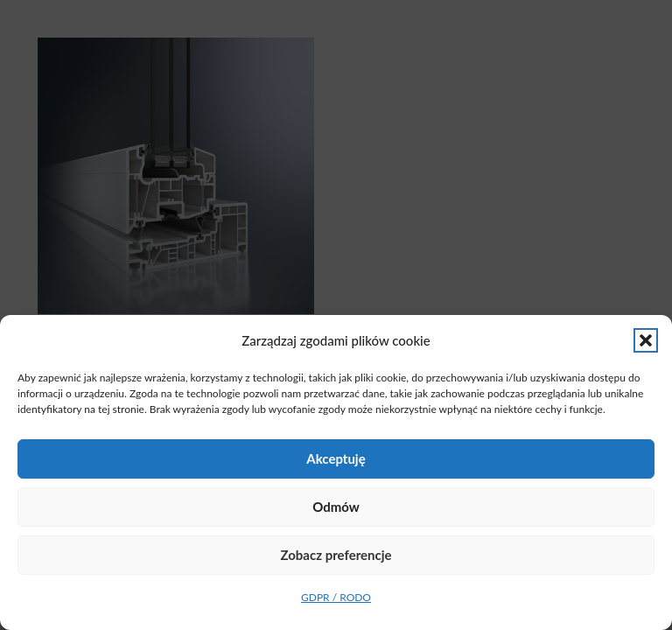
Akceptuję (336, 458)
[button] (646, 340)
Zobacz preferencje (336, 555)
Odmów (336, 507)
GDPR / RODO (336, 597)
